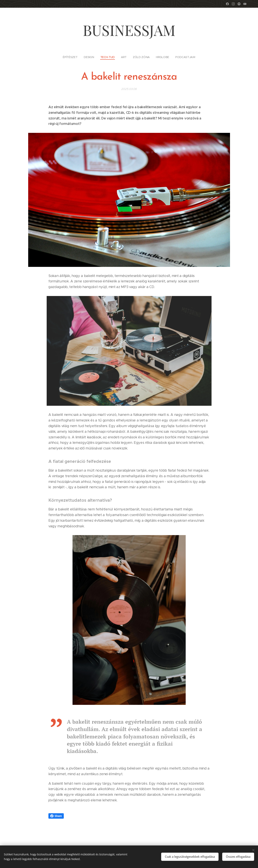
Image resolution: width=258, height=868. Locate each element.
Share (56, 816)
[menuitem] (72, 57)
